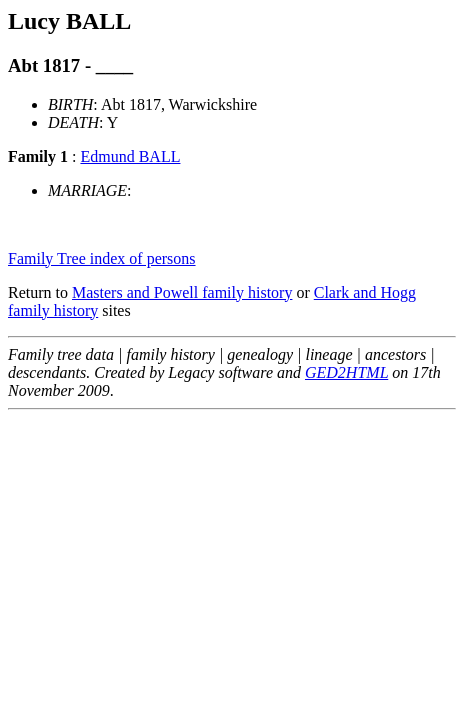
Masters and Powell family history (182, 292)
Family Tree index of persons (102, 258)
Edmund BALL (130, 156)
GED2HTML (346, 372)
